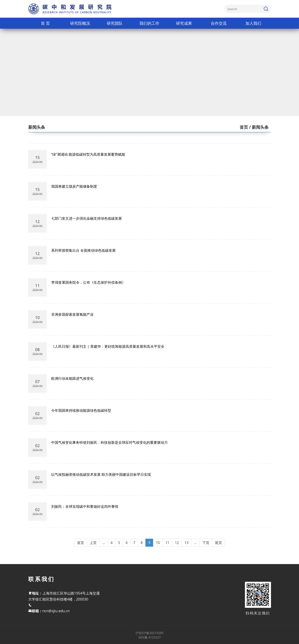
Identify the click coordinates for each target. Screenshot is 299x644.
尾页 (218, 543)
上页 (93, 543)
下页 (206, 543)
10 (158, 543)
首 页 (45, 23)
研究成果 (184, 23)
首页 (244, 127)
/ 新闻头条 (258, 127)
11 (167, 543)
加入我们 (253, 23)
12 (177, 543)
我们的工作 (149, 23)
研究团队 (115, 23)
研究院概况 (80, 23)
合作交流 (219, 23)
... (104, 543)
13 (186, 543)
